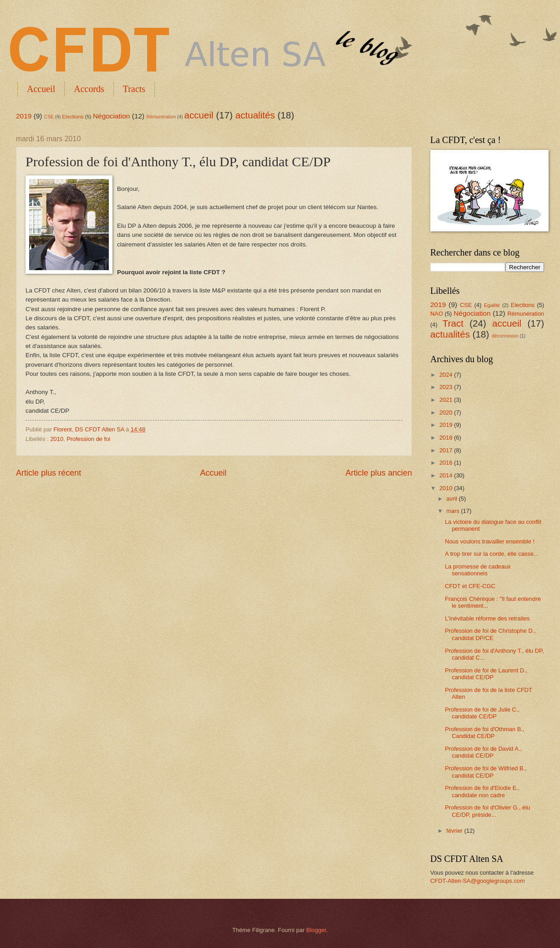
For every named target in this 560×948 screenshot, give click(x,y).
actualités (255, 115)
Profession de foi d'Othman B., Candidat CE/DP (484, 733)
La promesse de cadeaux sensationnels (478, 570)
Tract (453, 323)
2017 (447, 450)
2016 (447, 463)
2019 (24, 116)
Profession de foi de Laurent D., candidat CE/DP (486, 674)
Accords (89, 89)
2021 (447, 400)
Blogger (316, 930)
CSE (49, 117)
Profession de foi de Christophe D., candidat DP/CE (490, 634)
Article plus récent (48, 473)
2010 (57, 439)
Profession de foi (88, 439)
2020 (447, 413)
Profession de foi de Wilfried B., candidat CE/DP (486, 772)
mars (453, 511)
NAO (437, 314)
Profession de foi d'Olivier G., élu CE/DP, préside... (487, 811)
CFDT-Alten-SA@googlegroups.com (478, 881)
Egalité (492, 305)
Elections (73, 117)
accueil (199, 115)
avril (452, 499)
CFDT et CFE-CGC (470, 586)
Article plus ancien (379, 473)
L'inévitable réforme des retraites (487, 618)
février (455, 831)
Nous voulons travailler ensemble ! (490, 541)
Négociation (112, 116)
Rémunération (161, 117)
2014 (447, 475)
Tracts (134, 89)
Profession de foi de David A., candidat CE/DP (483, 752)
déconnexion (505, 336)
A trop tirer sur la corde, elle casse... (491, 554)
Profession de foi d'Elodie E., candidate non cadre (482, 791)
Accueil (41, 89)
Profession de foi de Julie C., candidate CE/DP (482, 713)
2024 (447, 375)
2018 (447, 438)
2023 (447, 387)
